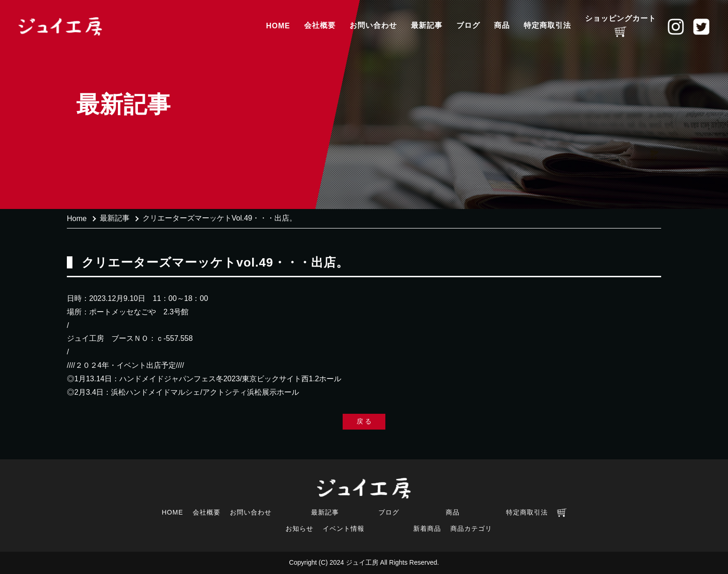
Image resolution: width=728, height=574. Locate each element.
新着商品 (427, 528)
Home (77, 219)
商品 (502, 25)
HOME (278, 26)
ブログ (468, 25)
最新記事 (427, 25)
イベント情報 (344, 528)
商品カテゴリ (471, 528)
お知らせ (299, 528)
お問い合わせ (373, 25)
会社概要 (320, 25)
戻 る (364, 421)
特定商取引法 (547, 25)
